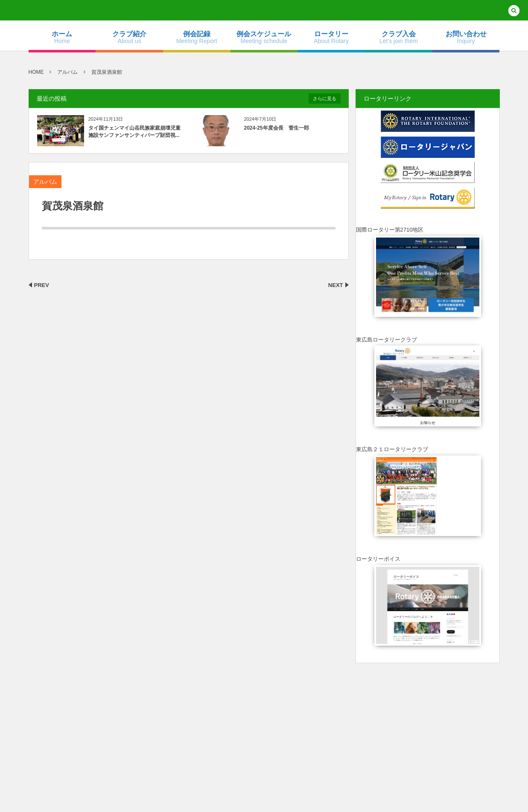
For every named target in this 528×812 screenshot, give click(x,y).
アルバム (45, 182)
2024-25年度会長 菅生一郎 (277, 128)
